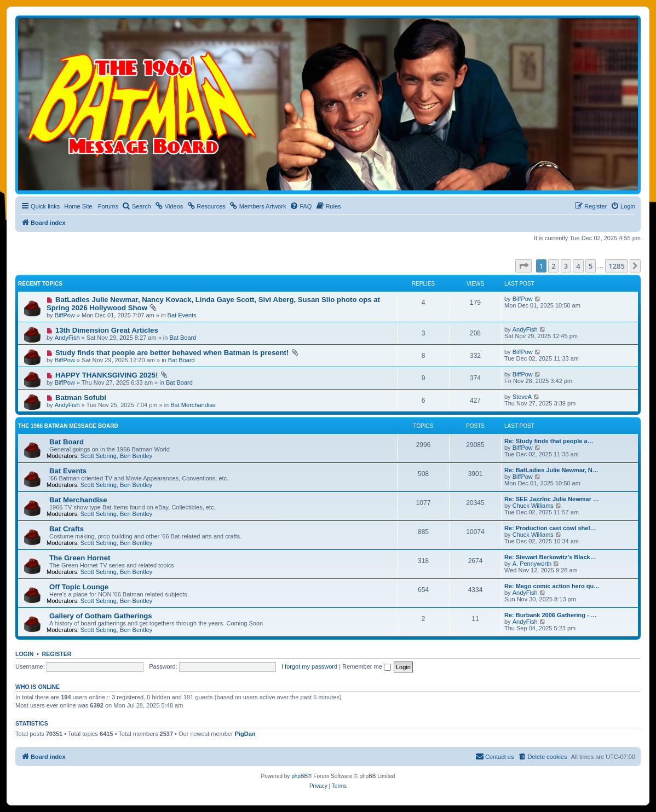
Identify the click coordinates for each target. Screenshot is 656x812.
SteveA (522, 397)
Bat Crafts (67, 529)
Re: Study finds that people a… (549, 441)
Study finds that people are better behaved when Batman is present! (172, 353)
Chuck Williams (533, 506)
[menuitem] (137, 206)
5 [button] (591, 266)
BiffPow (65, 315)
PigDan (245, 734)
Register (57, 654)
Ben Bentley (136, 456)
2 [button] (553, 266)
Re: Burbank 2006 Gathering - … (551, 615)
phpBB (300, 776)
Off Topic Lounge (79, 587)
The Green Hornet (80, 558)
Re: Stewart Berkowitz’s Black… (550, 557)
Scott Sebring (99, 456)
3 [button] (566, 266)
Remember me (367, 666)
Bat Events (182, 315)
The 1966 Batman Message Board (68, 426)
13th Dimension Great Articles (107, 330)
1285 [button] (617, 266)
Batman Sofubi (81, 398)
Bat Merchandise (193, 405)
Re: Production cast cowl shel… (550, 528)
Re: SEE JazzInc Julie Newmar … (552, 499)
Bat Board (183, 338)
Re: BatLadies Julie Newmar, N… (551, 470)
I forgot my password (309, 666)
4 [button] (578, 266)
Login (24, 654)
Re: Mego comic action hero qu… (552, 586)
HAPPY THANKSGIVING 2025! (107, 375)
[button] (523, 266)
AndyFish (67, 338)
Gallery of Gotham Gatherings (101, 616)
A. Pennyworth (532, 564)
